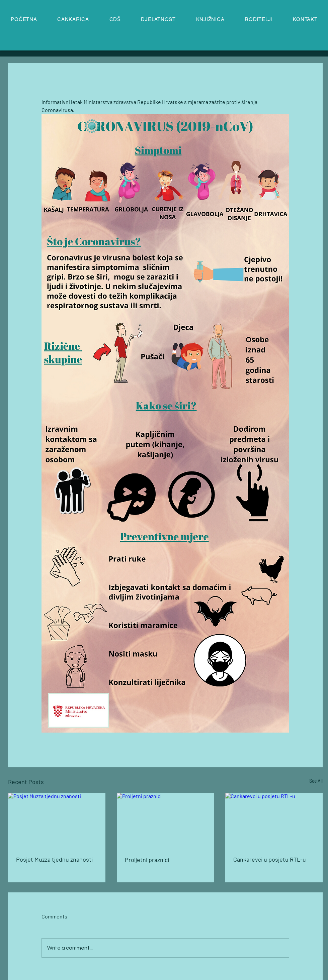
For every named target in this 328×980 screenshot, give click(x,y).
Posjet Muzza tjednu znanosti (54, 859)
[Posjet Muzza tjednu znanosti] (57, 820)
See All (316, 781)
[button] (158, 19)
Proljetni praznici (147, 860)
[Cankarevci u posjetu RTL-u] (274, 820)
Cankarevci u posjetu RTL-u (270, 859)
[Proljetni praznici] (166, 821)
